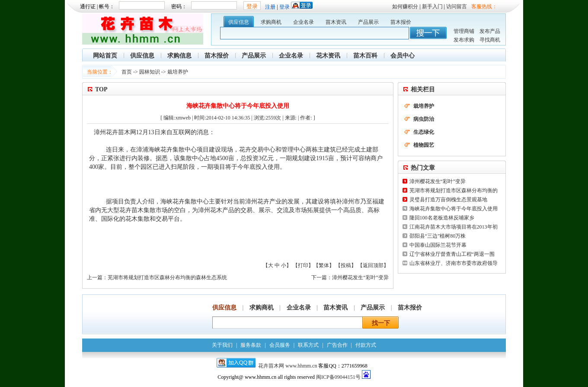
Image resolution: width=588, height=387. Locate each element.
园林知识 (150, 72)
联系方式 (308, 345)
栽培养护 (178, 72)
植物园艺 (424, 145)
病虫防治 (424, 119)
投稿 (346, 265)
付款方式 (366, 345)
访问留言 (457, 6)
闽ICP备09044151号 (338, 377)
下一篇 (319, 277)
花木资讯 (328, 56)
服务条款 (251, 345)
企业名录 (304, 22)
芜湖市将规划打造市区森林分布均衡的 (454, 190)
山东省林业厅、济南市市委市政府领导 (454, 263)
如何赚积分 (405, 6)
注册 (270, 7)
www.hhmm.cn (302, 366)
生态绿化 (424, 132)
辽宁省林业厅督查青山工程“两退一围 (452, 254)
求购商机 (271, 22)
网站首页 (105, 56)
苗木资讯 (336, 22)
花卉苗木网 (271, 366)
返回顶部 (373, 265)
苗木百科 (365, 56)
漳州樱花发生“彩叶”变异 (360, 277)
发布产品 (490, 31)
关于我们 (222, 345)
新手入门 (432, 6)
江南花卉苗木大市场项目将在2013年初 (454, 227)
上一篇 (95, 277)
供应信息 (239, 22)
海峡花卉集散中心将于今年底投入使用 (454, 209)
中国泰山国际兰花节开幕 (438, 245)
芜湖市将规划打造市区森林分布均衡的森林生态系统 (167, 277)
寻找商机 (490, 40)
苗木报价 (401, 22)
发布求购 (464, 40)
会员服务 (280, 345)
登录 (284, 7)
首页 (127, 72)
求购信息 (179, 56)
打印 (303, 265)
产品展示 (368, 22)
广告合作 (337, 345)
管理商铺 (464, 31)
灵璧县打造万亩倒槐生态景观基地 (448, 200)
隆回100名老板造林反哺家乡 (442, 218)
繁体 (324, 265)
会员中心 (403, 56)
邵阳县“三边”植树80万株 (438, 236)
